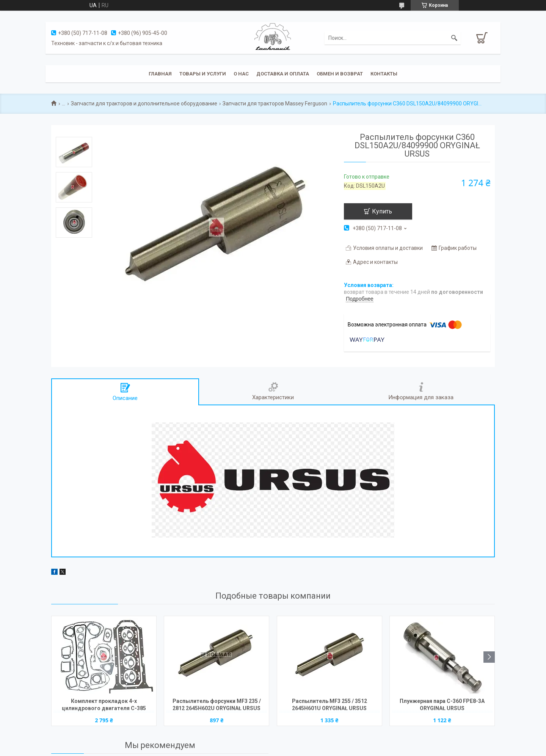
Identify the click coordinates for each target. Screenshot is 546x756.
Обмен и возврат (340, 74)
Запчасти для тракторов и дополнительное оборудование (144, 104)
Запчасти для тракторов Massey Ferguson (275, 104)
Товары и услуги (203, 74)
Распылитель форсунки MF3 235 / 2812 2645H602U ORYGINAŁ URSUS (217, 705)
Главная (160, 74)
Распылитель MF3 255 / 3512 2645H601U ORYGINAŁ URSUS (329, 705)
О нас (241, 74)
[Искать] (454, 38)
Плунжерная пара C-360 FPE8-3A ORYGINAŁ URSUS (442, 705)
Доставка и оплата (283, 74)
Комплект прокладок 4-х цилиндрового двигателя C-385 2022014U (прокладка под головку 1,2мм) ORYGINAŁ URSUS (104, 705)
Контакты (384, 74)
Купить (382, 211)
